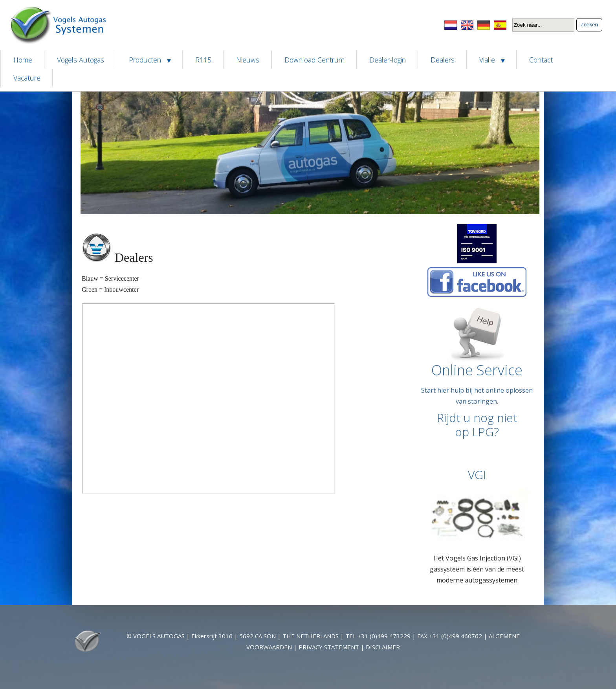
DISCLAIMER (383, 647)
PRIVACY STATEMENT (329, 647)
